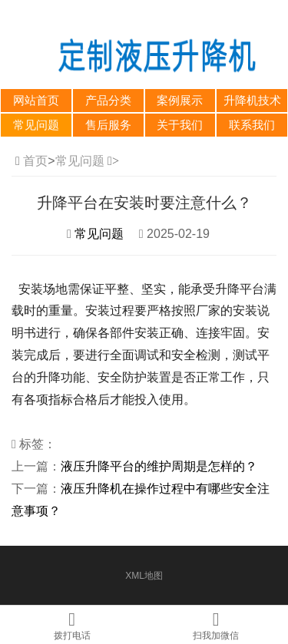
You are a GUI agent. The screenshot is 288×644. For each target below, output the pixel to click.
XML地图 (144, 576)
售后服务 (108, 125)
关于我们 (180, 125)
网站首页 (36, 101)
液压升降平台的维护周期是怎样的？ (159, 466)
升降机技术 (252, 101)
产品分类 (108, 101)
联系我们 (252, 125)
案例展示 (180, 101)
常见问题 (36, 125)
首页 (35, 161)
